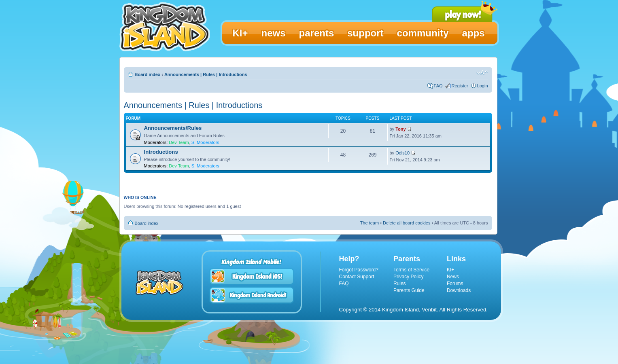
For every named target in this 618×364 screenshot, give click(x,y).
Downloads (459, 290)
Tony (400, 129)
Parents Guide (409, 290)
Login (483, 86)
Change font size (482, 73)
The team (370, 223)
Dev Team (179, 142)
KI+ (450, 270)
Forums (455, 284)
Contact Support (357, 277)
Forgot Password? (359, 270)
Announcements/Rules (173, 128)
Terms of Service (411, 270)
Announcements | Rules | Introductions (206, 74)
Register (460, 86)
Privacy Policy (409, 277)
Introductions (161, 152)
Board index (148, 74)
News (453, 277)
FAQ (438, 86)
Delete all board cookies (407, 223)
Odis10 (402, 153)
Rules (400, 284)
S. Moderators (205, 142)
